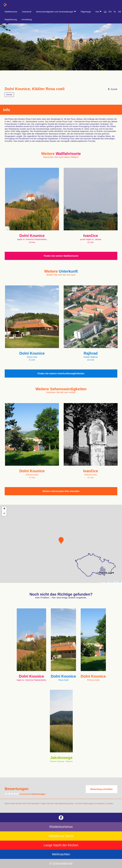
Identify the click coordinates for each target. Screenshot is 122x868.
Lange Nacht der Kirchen (61, 845)
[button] (61, 540)
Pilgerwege (86, 12)
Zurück (113, 89)
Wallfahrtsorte (11, 12)
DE (120, 12)
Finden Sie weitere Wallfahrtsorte (61, 256)
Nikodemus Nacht (61, 836)
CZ (105, 12)
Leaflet (105, 582)
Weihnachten (61, 854)
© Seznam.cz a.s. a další (115, 582)
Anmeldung (27, 19)
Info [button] (99, 12)
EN (110, 12)
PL (115, 12)
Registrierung (11, 19)
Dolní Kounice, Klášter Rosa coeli (35, 89)
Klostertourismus (61, 827)
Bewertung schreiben (102, 789)
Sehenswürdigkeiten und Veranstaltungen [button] (56, 12)
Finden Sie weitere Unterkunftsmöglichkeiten (61, 374)
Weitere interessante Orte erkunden (61, 491)
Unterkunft (27, 12)
